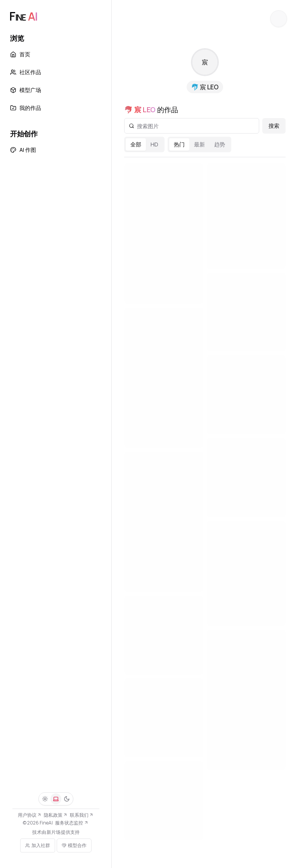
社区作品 (26, 72)
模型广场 (26, 90)
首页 (20, 54)
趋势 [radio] (220, 144)
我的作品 (26, 108)
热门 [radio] (179, 144)
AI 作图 (23, 150)
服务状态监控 (72, 823)
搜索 (274, 126)
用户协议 (30, 815)
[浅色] (45, 799)
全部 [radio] (136, 144)
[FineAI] (23, 16)
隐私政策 (56, 815)
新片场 (54, 832)
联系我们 (82, 815)
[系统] (56, 799)
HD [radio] (154, 144)
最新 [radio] (199, 144)
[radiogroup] (144, 144)
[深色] (67, 799)
